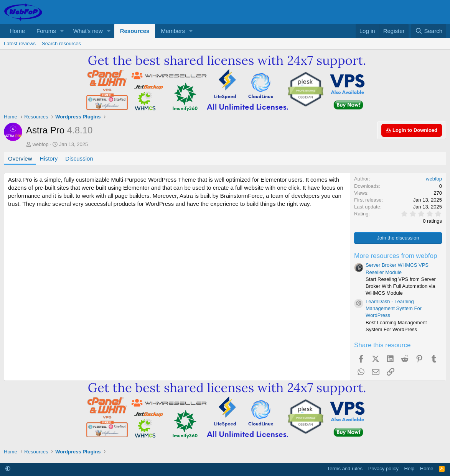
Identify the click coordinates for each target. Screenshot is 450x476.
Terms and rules (345, 469)
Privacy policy (383, 469)
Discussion (79, 158)
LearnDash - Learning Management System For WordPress (394, 308)
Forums (46, 31)
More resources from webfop (396, 256)
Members (173, 31)
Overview (20, 158)
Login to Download (412, 130)
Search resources (61, 43)
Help (410, 469)
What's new (88, 31)
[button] (62, 31)
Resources (135, 31)
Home (17, 31)
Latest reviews (20, 43)
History (49, 158)
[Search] (429, 31)
